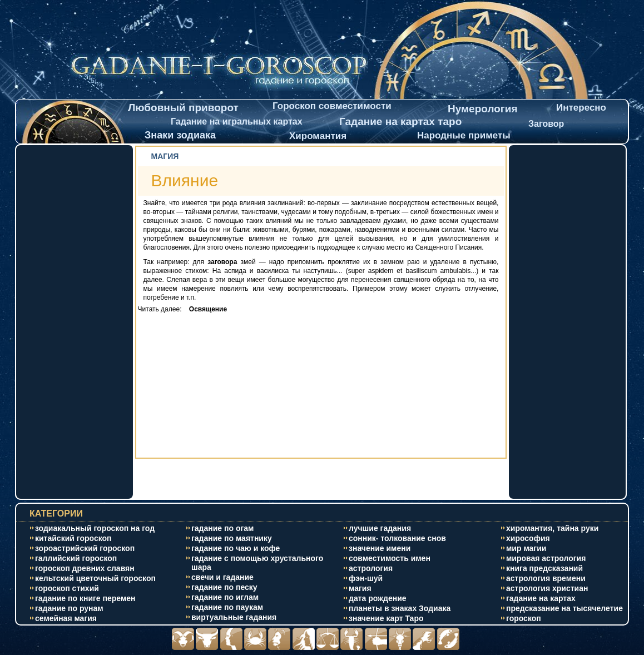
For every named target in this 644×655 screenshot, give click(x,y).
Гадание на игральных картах (237, 121)
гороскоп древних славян (85, 568)
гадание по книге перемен (85, 598)
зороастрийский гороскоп (85, 548)
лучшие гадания (380, 528)
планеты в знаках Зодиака (400, 608)
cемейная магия (66, 618)
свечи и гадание (222, 577)
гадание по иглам (225, 597)
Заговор (546, 124)
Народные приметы (464, 135)
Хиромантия (318, 136)
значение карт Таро (386, 618)
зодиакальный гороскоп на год (95, 528)
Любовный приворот (183, 108)
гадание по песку (224, 587)
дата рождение (378, 598)
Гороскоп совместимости (332, 106)
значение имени (380, 548)
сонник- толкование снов (397, 538)
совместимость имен (390, 558)
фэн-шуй (366, 578)
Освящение (205, 309)
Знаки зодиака (180, 135)
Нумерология (483, 109)
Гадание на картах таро (400, 121)
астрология (371, 568)
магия (360, 588)
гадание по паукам (227, 607)
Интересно (581, 108)
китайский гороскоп (73, 538)
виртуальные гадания (234, 617)
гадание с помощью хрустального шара (257, 563)
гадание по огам (222, 528)
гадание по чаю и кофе (236, 548)
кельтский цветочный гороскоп (95, 578)
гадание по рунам (69, 608)
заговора (222, 262)
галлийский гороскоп (76, 558)
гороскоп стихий (67, 588)
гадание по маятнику (232, 538)
